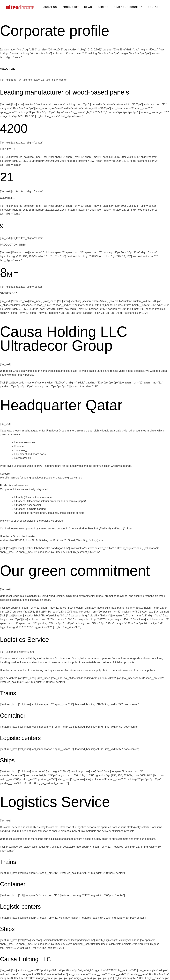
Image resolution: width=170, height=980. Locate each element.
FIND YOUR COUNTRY (128, 7)
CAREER (103, 7)
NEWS (88, 7)
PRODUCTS (71, 7)
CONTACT (154, 7)
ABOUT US (50, 7)
